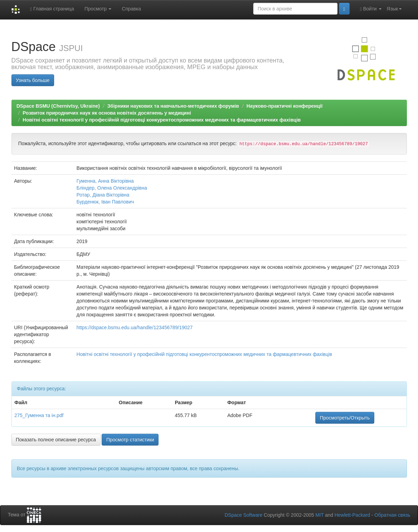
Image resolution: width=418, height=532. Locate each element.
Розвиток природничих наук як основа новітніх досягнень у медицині (107, 113)
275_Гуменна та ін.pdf (39, 415)
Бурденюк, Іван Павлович (105, 202)
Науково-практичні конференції (284, 106)
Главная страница (52, 9)
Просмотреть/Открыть (345, 418)
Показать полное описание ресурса (56, 440)
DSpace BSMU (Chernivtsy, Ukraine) (58, 106)
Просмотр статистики (130, 440)
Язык (394, 9)
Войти (371, 9)
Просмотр (98, 9)
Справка (131, 9)
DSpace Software (243, 515)
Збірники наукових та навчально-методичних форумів (173, 106)
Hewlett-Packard (352, 515)
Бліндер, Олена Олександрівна (112, 188)
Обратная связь (392, 515)
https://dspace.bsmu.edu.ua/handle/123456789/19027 (135, 327)
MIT (319, 515)
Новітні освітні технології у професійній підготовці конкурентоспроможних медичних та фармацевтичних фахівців (162, 120)
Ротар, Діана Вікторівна (103, 195)
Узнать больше (33, 80)
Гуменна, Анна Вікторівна (105, 181)
